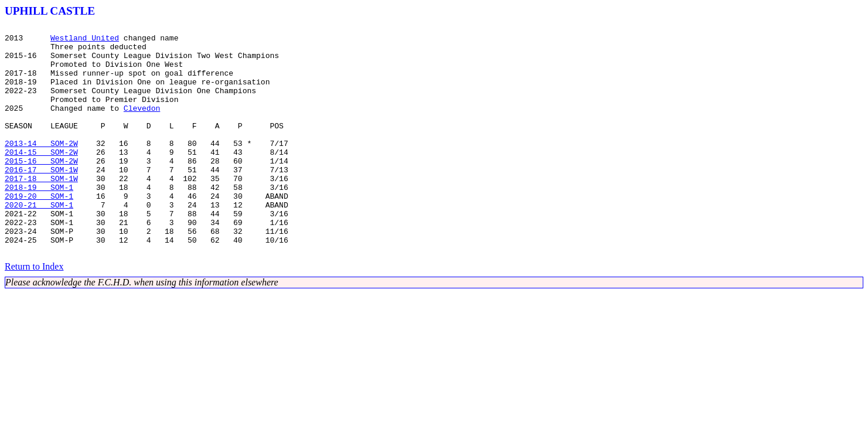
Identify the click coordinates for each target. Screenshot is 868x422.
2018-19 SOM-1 (39, 220)
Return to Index (34, 312)
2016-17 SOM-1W (41, 199)
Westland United (85, 41)
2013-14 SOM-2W (41, 168)
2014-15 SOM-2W (41, 178)
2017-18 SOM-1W (41, 210)
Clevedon (142, 125)
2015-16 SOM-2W (41, 189)
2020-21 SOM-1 (39, 241)
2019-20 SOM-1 (39, 231)
